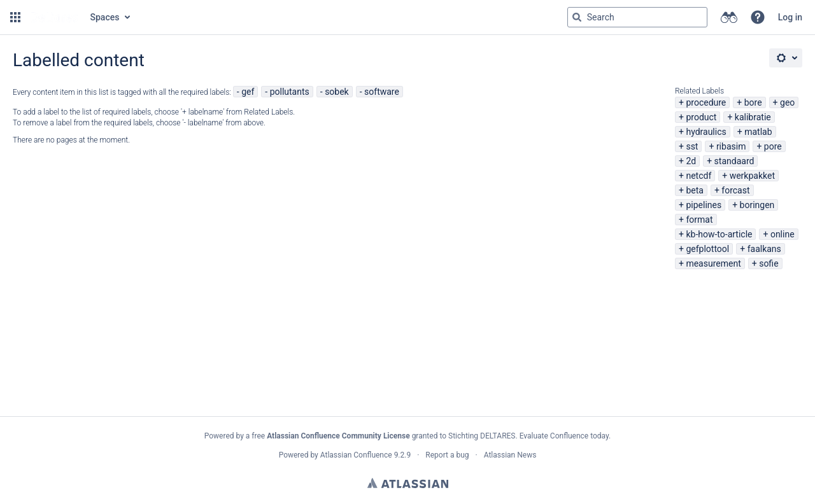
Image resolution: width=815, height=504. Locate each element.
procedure (706, 102)
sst (692, 146)
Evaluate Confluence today (564, 436)
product (701, 117)
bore (753, 102)
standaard (734, 161)
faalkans (764, 249)
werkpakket (752, 176)
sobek (337, 92)
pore (773, 146)
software (382, 92)
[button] (15, 17)
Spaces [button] (105, 17)
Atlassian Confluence (356, 455)
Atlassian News (510, 455)
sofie (769, 263)
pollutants (290, 92)
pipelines (704, 205)
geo (787, 102)
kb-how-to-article (719, 234)
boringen (757, 205)
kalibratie (753, 117)
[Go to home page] (54, 17)
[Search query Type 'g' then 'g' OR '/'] (637, 17)
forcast (735, 190)
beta (694, 190)
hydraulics (706, 132)
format (699, 220)
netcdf (698, 176)
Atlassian (408, 483)
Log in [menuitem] (790, 17)
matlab (758, 132)
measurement (713, 263)
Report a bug (447, 455)
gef (248, 92)
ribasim (731, 146)
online (783, 234)
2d (691, 161)
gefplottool (707, 249)
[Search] (577, 17)
